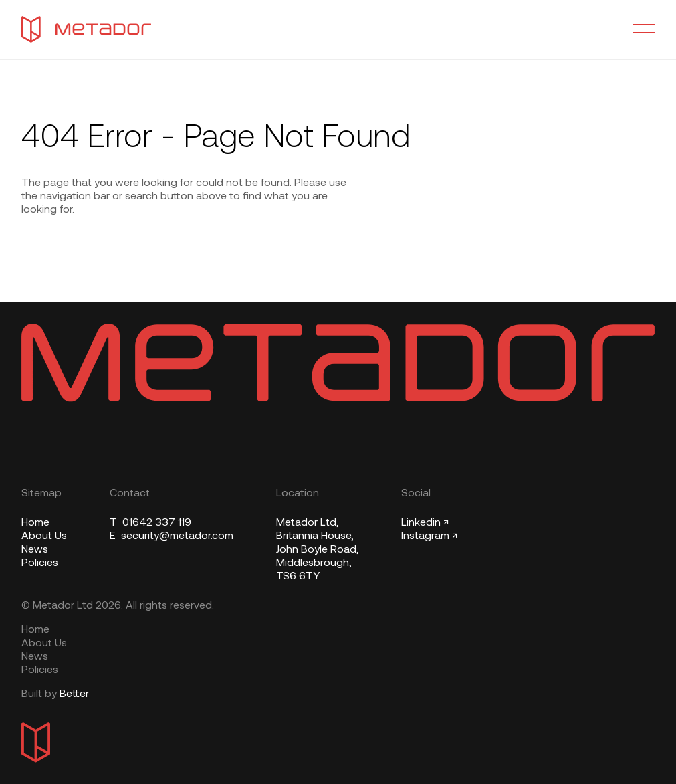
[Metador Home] (86, 29)
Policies (40, 563)
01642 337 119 (150, 523)
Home (35, 523)
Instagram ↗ (429, 536)
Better (74, 694)
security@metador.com (172, 536)
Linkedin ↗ (425, 523)
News (35, 550)
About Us (44, 536)
